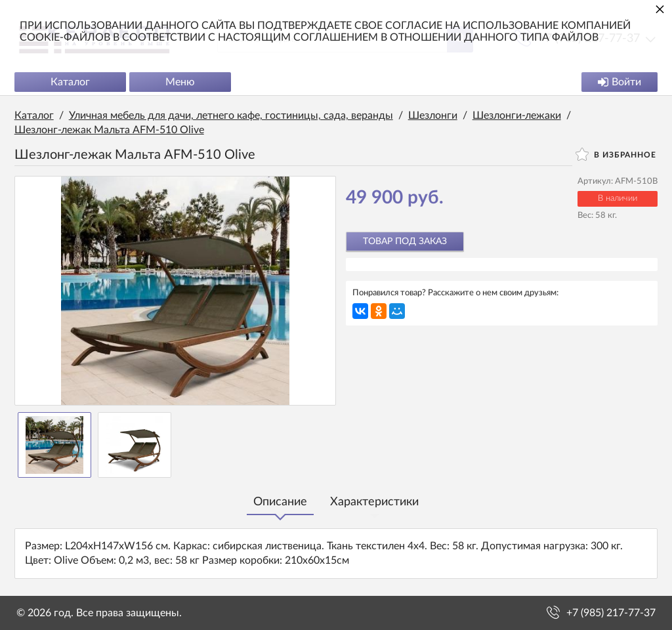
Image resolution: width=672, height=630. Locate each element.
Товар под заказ (405, 242)
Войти (618, 83)
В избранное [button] (614, 155)
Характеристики (374, 503)
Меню (182, 83)
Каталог (72, 83)
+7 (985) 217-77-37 (611, 613)
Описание (280, 503)
